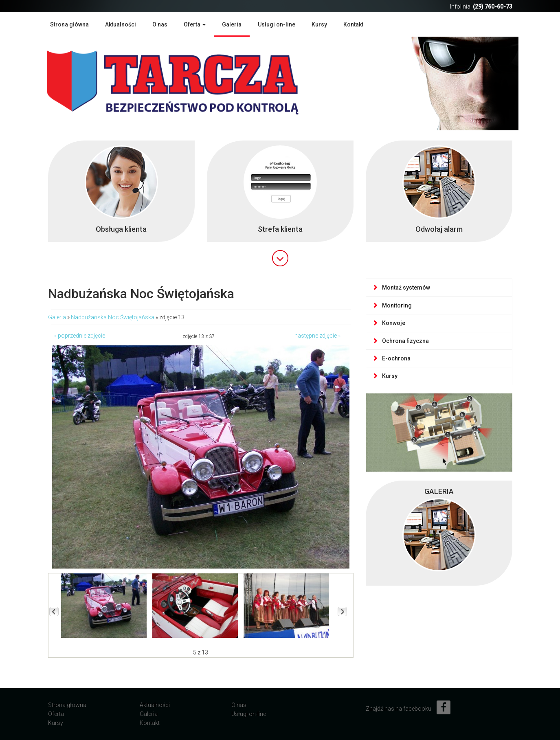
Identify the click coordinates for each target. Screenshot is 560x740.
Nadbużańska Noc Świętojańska (113, 317)
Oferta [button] (195, 24)
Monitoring (392, 305)
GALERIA (439, 491)
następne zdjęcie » (317, 336)
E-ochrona (391, 358)
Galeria (232, 24)
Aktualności (121, 24)
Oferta (56, 714)
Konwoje (389, 323)
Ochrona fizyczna (401, 341)
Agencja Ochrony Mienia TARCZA (184, 82)
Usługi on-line (277, 24)
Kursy (319, 24)
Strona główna (69, 24)
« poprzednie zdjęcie (80, 336)
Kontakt (353, 24)
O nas (160, 24)
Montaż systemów (401, 288)
